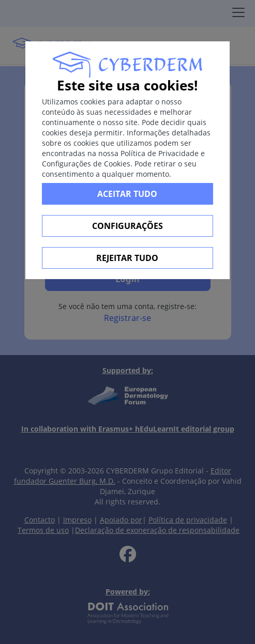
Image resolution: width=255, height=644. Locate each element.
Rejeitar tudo (127, 258)
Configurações (128, 226)
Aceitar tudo (127, 194)
